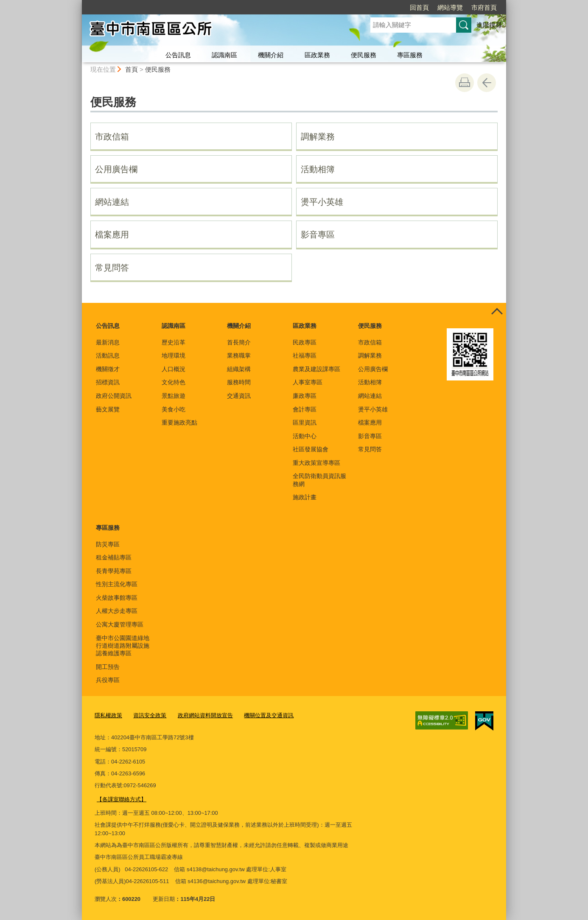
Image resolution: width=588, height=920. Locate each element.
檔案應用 (112, 235)
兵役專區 (108, 680)
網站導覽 (450, 7)
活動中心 (305, 436)
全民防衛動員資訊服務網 (319, 480)
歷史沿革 (174, 342)
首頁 (132, 69)
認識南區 (224, 55)
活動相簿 (318, 169)
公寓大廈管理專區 (120, 624)
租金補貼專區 (114, 557)
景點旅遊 (174, 396)
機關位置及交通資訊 (269, 715)
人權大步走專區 (117, 611)
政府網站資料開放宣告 (205, 715)
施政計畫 (305, 497)
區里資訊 (305, 422)
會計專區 (305, 409)
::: (78, 4)
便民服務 (364, 55)
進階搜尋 (489, 25)
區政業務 (317, 55)
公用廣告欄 (116, 169)
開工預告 (108, 667)
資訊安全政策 (150, 715)
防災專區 (108, 544)
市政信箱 (112, 137)
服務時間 (239, 382)
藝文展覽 (108, 409)
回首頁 (419, 7)
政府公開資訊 (114, 396)
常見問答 (112, 268)
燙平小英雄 (322, 202)
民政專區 (305, 342)
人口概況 (174, 369)
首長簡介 (239, 342)
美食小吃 (174, 409)
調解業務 (318, 137)
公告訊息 (178, 55)
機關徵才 (108, 369)
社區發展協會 (311, 449)
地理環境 (174, 355)
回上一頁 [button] (487, 83)
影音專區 (318, 235)
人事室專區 (308, 382)
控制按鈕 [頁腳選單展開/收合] (497, 312)
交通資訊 (239, 396)
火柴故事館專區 (117, 598)
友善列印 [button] (465, 83)
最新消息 (108, 342)
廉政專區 (305, 396)
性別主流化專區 (117, 584)
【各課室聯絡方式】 (122, 799)
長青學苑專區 (114, 571)
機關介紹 (271, 55)
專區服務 (410, 55)
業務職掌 (239, 355)
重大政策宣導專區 (316, 463)
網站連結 (112, 202)
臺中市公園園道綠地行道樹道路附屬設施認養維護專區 (123, 646)
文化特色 (174, 382)
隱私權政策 (108, 715)
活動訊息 (108, 355)
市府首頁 (484, 7)
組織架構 (239, 369)
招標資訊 (108, 382)
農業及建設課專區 (316, 369)
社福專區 (305, 355)
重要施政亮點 (179, 422)
